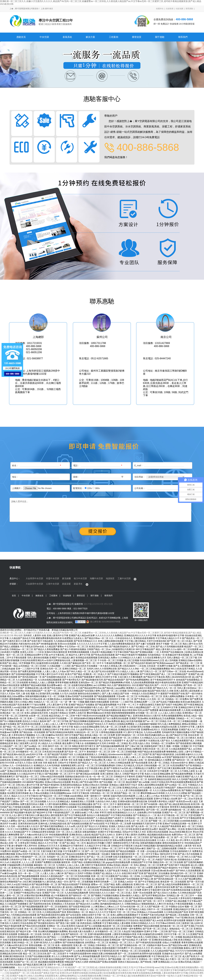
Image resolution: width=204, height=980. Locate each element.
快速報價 (67, 596)
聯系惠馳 (189, 9)
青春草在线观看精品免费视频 (146, 973)
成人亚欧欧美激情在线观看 (108, 967)
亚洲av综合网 (171, 967)
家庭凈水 (78, 584)
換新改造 (39, 596)
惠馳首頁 (21, 37)
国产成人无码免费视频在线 (13, 970)
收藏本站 (160, 9)
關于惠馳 (160, 37)
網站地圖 (108, 604)
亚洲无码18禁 (34, 970)
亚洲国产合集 (16, 976)
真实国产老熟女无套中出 (47, 973)
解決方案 (90, 37)
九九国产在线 (16, 978)
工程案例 (114, 37)
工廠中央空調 (124, 578)
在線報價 (170, 9)
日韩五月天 (127, 967)
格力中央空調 (80, 578)
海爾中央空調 (96, 578)
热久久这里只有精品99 (29, 967)
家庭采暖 (66, 584)
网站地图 (18, 635)
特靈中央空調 (53, 578)
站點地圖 (180, 9)
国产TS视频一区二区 (153, 970)
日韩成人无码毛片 (50, 970)
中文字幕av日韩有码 (144, 967)
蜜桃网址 (71, 976)
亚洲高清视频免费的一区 (191, 967)
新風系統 (67, 37)
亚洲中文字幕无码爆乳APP (177, 970)
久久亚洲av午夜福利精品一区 (68, 978)
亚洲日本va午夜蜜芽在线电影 (74, 973)
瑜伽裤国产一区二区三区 (22, 973)
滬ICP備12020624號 (94, 604)
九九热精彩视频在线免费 (89, 976)
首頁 (14, 596)
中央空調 (44, 37)
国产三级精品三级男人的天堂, (38, 978)
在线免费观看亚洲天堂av (143, 976)
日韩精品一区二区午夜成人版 (116, 976)
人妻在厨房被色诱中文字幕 (174, 973)
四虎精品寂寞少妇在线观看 (102, 973)
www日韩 (159, 967)
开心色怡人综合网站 (34, 976)
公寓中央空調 (53, 584)
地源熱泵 (110, 578)
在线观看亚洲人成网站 (55, 976)
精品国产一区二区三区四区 (81, 967)
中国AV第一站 (163, 976)
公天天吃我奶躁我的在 (98, 970)
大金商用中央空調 (34, 578)
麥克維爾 (66, 578)
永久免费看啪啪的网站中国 (73, 970)
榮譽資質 (137, 37)
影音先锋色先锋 (123, 973)
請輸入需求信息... (100, 510)
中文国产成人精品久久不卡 (123, 970)
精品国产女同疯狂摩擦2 (94, 978)
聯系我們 (183, 37)
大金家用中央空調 (34, 584)
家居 (139, 970)
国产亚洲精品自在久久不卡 (54, 967)
